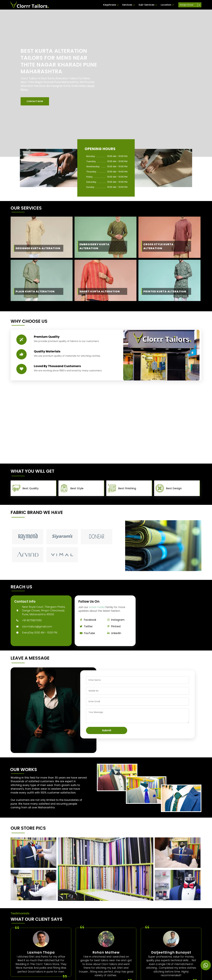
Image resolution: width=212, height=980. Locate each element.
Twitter (86, 626)
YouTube (87, 633)
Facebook (87, 620)
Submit (107, 730)
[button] (35, 101)
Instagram (115, 620)
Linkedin (113, 633)
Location (167, 5)
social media (97, 607)
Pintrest (113, 626)
